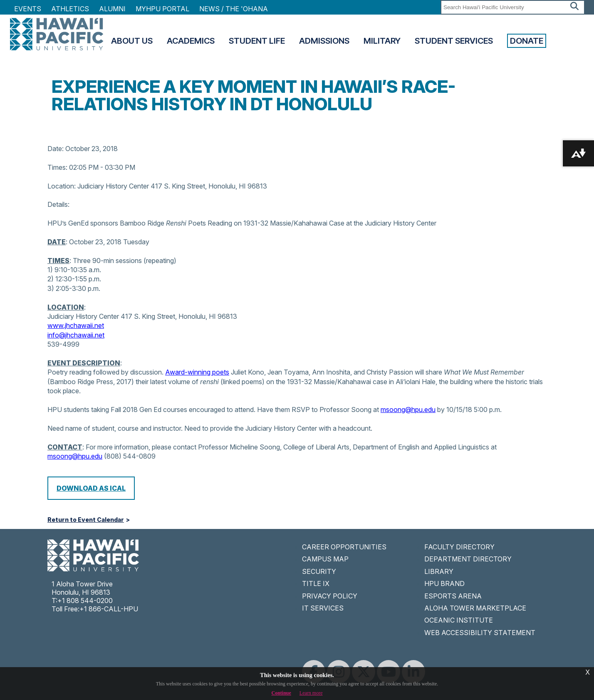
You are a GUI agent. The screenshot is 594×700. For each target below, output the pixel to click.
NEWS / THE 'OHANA (234, 9)
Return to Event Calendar (86, 520)
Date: (56, 149)
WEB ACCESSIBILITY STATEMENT (480, 633)
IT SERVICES (323, 608)
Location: (62, 186)
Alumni (112, 9)
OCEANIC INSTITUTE (459, 620)
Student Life (257, 41)
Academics (191, 41)
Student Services (454, 41)
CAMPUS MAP (325, 559)
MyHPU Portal (162, 9)
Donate (527, 41)
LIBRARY (439, 571)
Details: (58, 204)
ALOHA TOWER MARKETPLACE (475, 608)
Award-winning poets (197, 372)
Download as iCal (91, 488)
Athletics (70, 9)
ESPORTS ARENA (453, 596)
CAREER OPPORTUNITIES (344, 547)
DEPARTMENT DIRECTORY (468, 559)
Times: (57, 167)
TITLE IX (316, 583)
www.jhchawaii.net (76, 325)
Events (28, 9)
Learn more (311, 693)
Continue (281, 693)
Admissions (324, 41)
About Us (132, 41)
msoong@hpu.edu (408, 410)
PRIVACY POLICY (330, 596)
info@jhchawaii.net (76, 335)
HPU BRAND (444, 583)
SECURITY (319, 571)
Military (382, 41)
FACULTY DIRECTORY (459, 547)
